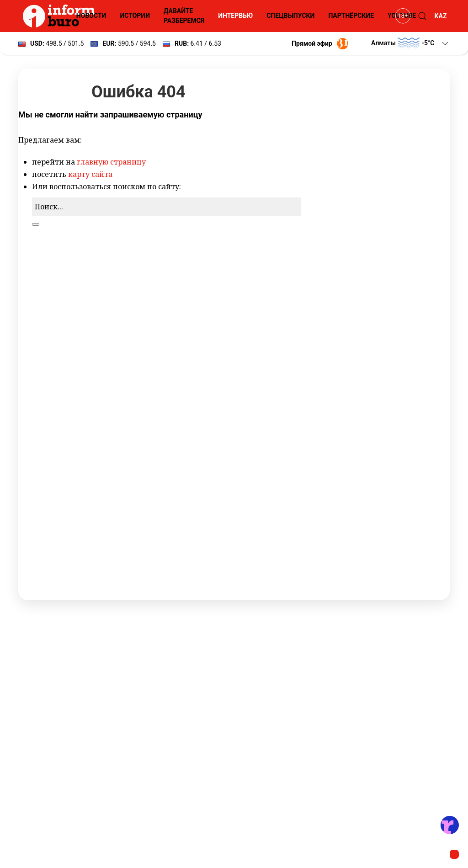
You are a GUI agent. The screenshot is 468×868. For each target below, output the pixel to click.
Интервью (235, 16)
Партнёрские (351, 16)
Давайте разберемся (184, 16)
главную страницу (111, 162)
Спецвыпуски (290, 16)
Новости (91, 16)
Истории (135, 16)
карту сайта (90, 174)
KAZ (441, 16)
